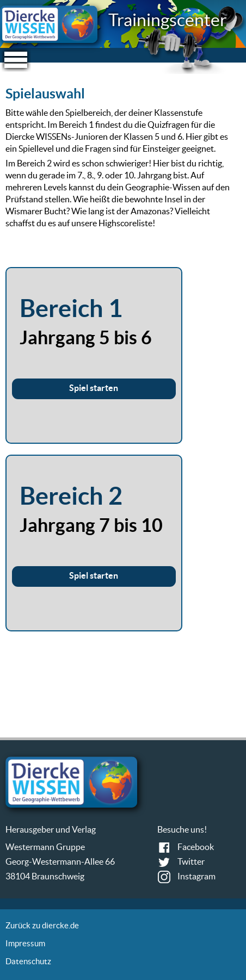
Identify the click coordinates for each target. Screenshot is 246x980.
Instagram (196, 876)
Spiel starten (94, 388)
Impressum (25, 943)
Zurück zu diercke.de (42, 925)
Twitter (191, 861)
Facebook (196, 847)
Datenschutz (28, 961)
